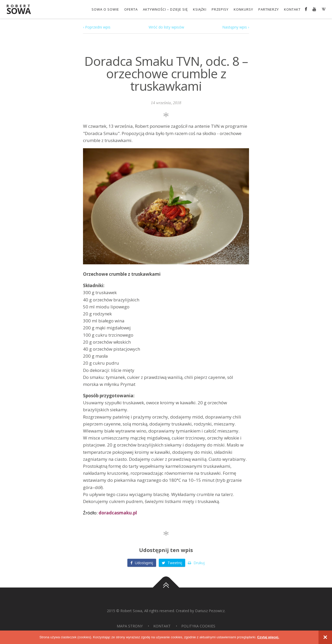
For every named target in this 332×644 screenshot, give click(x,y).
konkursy (243, 9)
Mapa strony (130, 626)
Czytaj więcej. (268, 637)
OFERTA (131, 9)
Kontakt (292, 9)
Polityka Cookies (198, 626)
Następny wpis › (236, 27)
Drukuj (196, 563)
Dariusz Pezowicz (210, 611)
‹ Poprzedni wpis (97, 27)
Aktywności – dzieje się (165, 9)
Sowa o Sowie (105, 9)
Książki (200, 9)
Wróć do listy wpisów (166, 27)
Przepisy (220, 9)
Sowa (22, 10)
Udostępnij (142, 563)
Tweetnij (172, 563)
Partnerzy (269, 9)
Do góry (166, 588)
